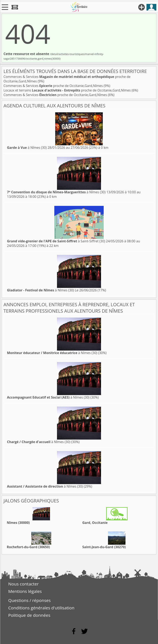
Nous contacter (23, 584)
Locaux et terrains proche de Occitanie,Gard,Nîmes (67, 90)
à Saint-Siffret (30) (56, 241)
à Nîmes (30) (27, 148)
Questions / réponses (29, 600)
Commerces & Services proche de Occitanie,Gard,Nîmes (54, 86)
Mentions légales (25, 591)
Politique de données (29, 615)
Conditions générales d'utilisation (41, 608)
